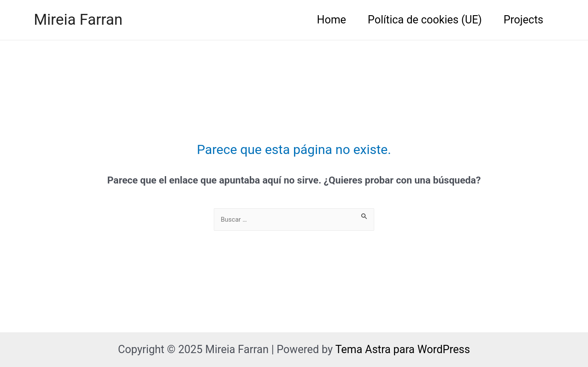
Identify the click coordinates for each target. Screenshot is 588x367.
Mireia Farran (78, 20)
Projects (523, 20)
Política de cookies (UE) (425, 20)
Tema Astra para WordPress (403, 349)
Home (332, 20)
